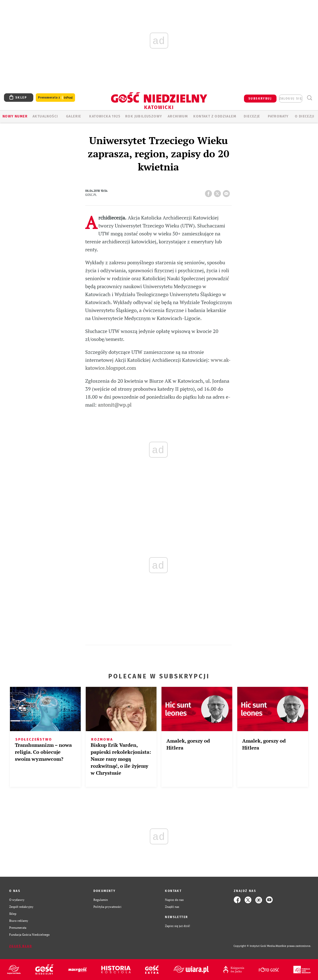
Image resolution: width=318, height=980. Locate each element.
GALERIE (74, 116)
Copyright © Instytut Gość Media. (255, 946)
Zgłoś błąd (21, 946)
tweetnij (218, 192)
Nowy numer (15, 116)
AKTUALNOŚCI (45, 116)
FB (209, 192)
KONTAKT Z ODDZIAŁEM (215, 116)
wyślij (227, 192)
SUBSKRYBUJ (260, 99)
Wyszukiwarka (309, 98)
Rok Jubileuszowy (144, 116)
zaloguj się (291, 99)
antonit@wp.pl (115, 405)
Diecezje (252, 116)
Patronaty (278, 116)
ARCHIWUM (178, 116)
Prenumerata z (55, 98)
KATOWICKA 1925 (105, 116)
